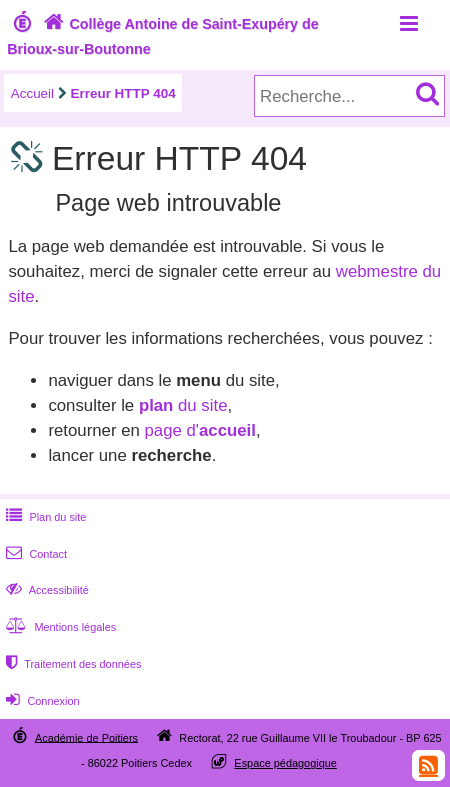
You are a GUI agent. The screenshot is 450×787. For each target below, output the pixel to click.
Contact (34, 554)
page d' (199, 430)
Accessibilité (45, 590)
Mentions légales (59, 627)
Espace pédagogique (285, 763)
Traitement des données (71, 664)
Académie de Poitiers (86, 737)
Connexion (40, 701)
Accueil (32, 93)
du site (183, 405)
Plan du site (44, 517)
